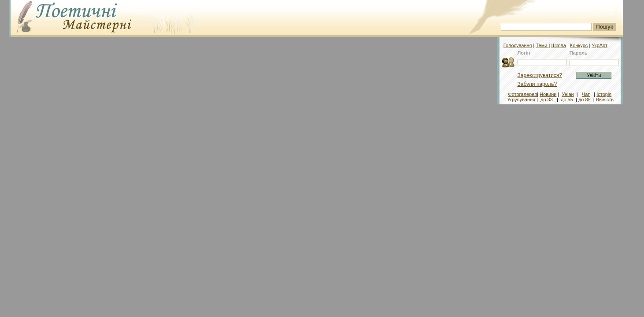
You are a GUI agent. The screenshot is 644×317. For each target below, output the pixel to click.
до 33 (547, 100)
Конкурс (579, 45)
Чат (586, 94)
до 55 (567, 100)
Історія (604, 94)
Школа (558, 45)
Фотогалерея (522, 94)
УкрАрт (600, 45)
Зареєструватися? (540, 75)
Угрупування (521, 100)
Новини (548, 94)
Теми (542, 45)
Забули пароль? (537, 84)
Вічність (605, 100)
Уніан (568, 94)
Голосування (518, 45)
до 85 (585, 100)
